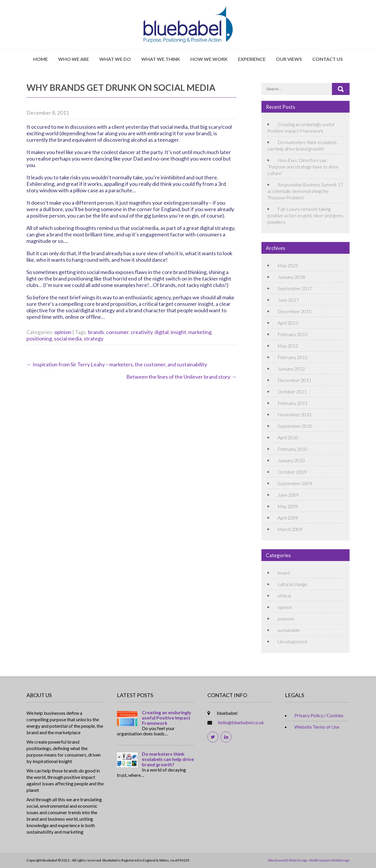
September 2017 (295, 288)
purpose (286, 619)
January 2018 (291, 277)
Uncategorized (292, 641)
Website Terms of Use (317, 727)
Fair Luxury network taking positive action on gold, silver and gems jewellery (305, 215)
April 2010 (288, 437)
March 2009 (290, 529)
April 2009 (288, 518)
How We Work (209, 59)
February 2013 (293, 334)
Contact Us (328, 59)
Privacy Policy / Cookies (319, 715)
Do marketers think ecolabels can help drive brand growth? (168, 759)
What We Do (115, 59)
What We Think (161, 59)
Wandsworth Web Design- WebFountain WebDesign (309, 860)
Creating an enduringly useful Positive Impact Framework (167, 718)
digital (162, 332)
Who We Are (74, 59)
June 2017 (288, 300)
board (284, 573)
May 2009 (288, 506)
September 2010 (295, 426)
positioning (39, 338)
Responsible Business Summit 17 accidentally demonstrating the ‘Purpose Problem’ (305, 191)
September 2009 (295, 483)
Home (41, 59)
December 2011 (294, 380)
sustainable (289, 630)
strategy (94, 338)
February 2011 (293, 403)
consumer (117, 332)
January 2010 (291, 460)
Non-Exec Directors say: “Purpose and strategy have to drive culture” (303, 167)
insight (178, 332)
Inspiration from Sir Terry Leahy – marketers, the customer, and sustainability (117, 364)
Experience (252, 59)
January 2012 (291, 369)
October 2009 (292, 472)
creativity (142, 332)
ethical (284, 596)
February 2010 (293, 449)
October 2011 (292, 392)
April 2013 (288, 323)
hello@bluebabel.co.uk (241, 722)
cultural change (292, 584)
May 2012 (288, 346)
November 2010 (294, 414)
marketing (200, 332)
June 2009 (288, 495)
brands (96, 332)
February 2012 (293, 357)
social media (68, 338)
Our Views (289, 59)
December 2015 (294, 311)
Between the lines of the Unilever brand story (181, 377)
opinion (63, 332)
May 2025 (288, 265)
